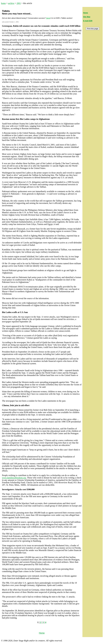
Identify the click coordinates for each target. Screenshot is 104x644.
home (3, 3)
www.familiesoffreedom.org (14, 478)
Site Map (87, 17)
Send (48, 18)
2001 (19, 3)
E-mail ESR (88, 21)
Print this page (92, 29)
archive (11, 3)
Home (85, 13)
